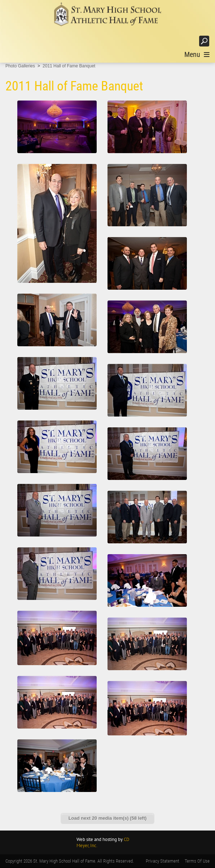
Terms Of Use (197, 861)
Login (186, 41)
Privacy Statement (163, 861)
